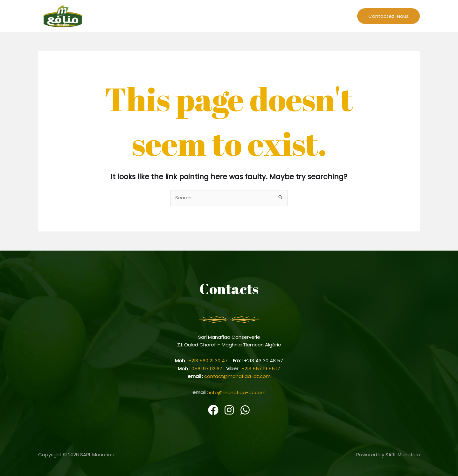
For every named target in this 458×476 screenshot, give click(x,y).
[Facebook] (213, 410)
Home (201, 16)
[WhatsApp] (245, 410)
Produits (337, 16)
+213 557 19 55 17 (261, 369)
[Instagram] (229, 410)
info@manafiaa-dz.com (237, 392)
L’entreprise (229, 16)
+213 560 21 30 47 (211, 361)
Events (287, 16)
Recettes (260, 16)
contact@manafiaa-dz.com (237, 376)
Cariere (311, 16)
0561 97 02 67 (208, 369)
